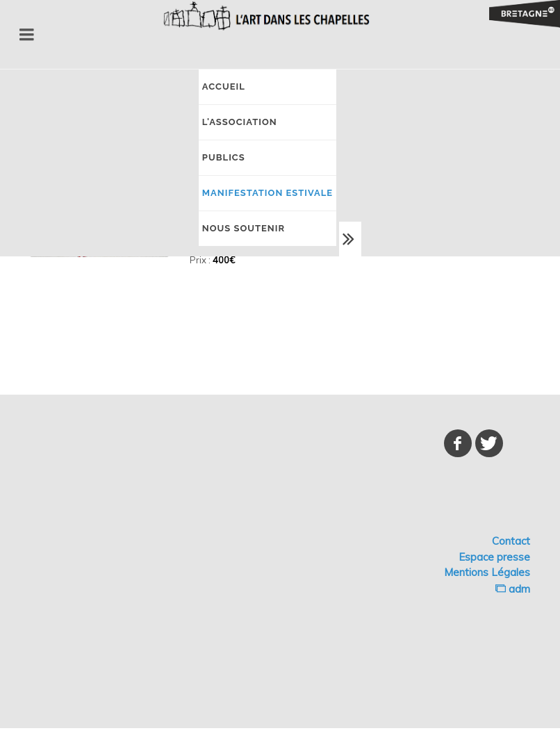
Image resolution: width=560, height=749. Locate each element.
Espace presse (494, 557)
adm (513, 589)
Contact (511, 541)
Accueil (224, 87)
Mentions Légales (487, 572)
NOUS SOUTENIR (244, 228)
